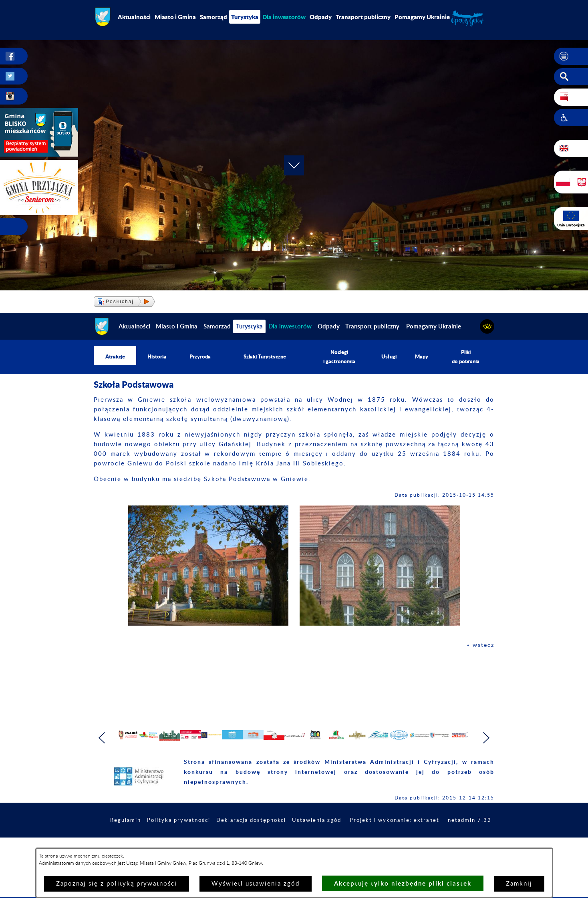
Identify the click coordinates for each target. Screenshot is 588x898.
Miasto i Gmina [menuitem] (175, 17)
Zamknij (519, 884)
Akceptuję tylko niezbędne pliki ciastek (403, 883)
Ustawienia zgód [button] (362, 846)
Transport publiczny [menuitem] (363, 17)
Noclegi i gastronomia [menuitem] (341, 357)
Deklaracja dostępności (293, 846)
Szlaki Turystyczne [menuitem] (265, 357)
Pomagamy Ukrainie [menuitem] (422, 17)
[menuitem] (284, 17)
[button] (571, 56)
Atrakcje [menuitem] (115, 357)
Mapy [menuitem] (422, 357)
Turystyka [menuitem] (245, 17)
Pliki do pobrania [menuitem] (466, 357)
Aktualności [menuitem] (134, 17)
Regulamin (160, 846)
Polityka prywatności (216, 846)
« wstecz (480, 646)
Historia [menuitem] (157, 357)
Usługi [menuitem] (390, 357)
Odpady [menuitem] (321, 17)
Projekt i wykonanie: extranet (444, 846)
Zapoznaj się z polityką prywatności (117, 884)
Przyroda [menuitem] (200, 357)
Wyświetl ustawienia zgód (256, 884)
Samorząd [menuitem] (213, 17)
